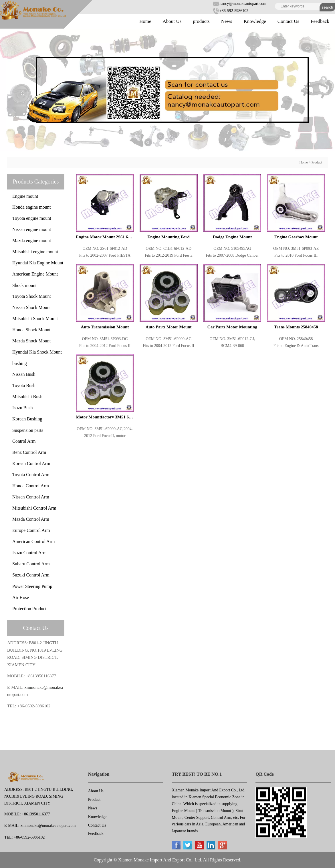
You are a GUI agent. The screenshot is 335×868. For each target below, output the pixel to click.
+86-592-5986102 (230, 11)
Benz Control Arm (29, 452)
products (201, 21)
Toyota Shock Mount (32, 296)
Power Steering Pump (32, 586)
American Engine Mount (35, 274)
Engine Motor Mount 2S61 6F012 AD (105, 237)
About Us (172, 21)
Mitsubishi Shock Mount (35, 319)
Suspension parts (28, 430)
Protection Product (29, 609)
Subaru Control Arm (31, 564)
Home (145, 21)
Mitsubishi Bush (27, 397)
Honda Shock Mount (31, 330)
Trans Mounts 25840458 (296, 327)
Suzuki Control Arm (31, 575)
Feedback (320, 21)
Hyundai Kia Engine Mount (38, 263)
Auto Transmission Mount (105, 327)
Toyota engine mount (32, 218)
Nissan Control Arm (31, 497)
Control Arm (24, 441)
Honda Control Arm (31, 486)
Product (317, 162)
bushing (20, 363)
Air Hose (21, 597)
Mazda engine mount (32, 241)
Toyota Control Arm (31, 475)
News (227, 21)
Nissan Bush (24, 374)
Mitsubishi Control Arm (34, 508)
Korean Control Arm (31, 463)
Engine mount (25, 196)
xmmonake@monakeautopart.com (48, 826)
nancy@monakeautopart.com (239, 4)
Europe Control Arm (31, 530)
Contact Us (288, 21)
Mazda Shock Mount (31, 341)
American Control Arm (33, 541)
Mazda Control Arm (31, 519)
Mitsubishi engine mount (35, 252)
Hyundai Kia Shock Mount (37, 352)
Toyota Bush (24, 385)
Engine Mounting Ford (169, 237)
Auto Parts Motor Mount (169, 327)
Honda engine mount (31, 207)
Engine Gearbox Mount (296, 237)
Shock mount (24, 285)
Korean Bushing (27, 419)
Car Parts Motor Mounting (232, 327)
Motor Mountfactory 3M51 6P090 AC (105, 417)
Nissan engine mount (32, 229)
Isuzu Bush (23, 408)
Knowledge (255, 21)
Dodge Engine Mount (232, 237)
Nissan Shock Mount (31, 307)
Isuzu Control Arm (29, 553)
